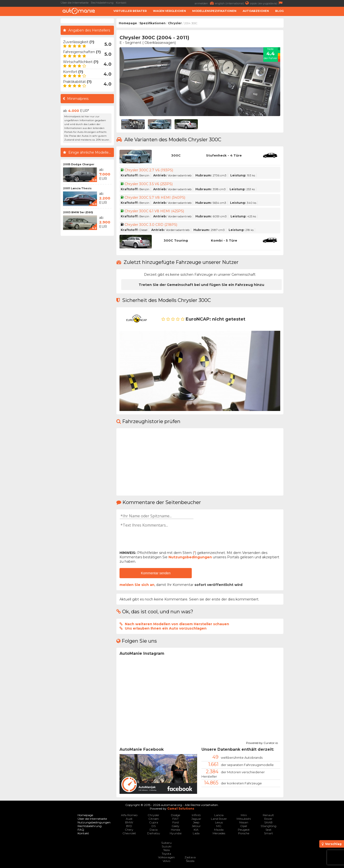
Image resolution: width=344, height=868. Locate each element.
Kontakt (121, 3)
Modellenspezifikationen (214, 11)
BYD (129, 826)
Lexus (219, 822)
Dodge (176, 815)
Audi (129, 819)
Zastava (190, 857)
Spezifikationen (152, 23)
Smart (268, 833)
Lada (196, 833)
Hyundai (176, 833)
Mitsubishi (244, 819)
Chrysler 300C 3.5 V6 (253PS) (149, 184)
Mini (244, 815)
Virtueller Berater (130, 11)
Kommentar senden (156, 573)
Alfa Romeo (129, 815)
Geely (176, 826)
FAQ (81, 830)
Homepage (128, 23)
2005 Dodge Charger (79, 164)
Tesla (166, 850)
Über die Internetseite (75, 3)
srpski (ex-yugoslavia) (267, 3)
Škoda (190, 861)
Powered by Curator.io (262, 742)
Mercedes (219, 833)
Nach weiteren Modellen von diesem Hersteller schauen (177, 624)
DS (154, 826)
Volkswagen (166, 857)
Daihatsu (154, 833)
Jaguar (196, 819)
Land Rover (219, 819)
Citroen (154, 819)
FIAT (176, 819)
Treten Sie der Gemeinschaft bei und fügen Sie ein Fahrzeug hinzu (201, 285)
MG (219, 826)
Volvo (166, 861)
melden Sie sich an (137, 585)
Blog (279, 11)
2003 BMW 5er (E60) (78, 212)
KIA (196, 830)
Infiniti (196, 815)
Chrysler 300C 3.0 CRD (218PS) (151, 225)
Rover (268, 819)
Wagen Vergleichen (169, 11)
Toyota (166, 854)
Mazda (219, 830)
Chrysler (175, 23)
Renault (268, 815)
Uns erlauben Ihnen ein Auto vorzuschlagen (166, 628)
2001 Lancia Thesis (77, 188)
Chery (129, 830)
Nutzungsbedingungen (190, 557)
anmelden (205, 3)
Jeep (196, 822)
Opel (244, 826)
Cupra (154, 822)
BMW (129, 822)
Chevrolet (129, 833)
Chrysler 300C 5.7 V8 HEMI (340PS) (155, 197)
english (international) (232, 3)
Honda (176, 830)
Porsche (244, 833)
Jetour (196, 826)
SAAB (268, 822)
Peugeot (244, 830)
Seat (268, 830)
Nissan (244, 822)
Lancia (219, 815)
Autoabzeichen (256, 11)
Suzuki (167, 846)
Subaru (166, 843)
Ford (176, 822)
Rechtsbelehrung (102, 3)
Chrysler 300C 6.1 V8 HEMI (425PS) (154, 211)
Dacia (154, 830)
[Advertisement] (315, 91)
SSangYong (268, 826)
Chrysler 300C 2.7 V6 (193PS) (149, 170)
